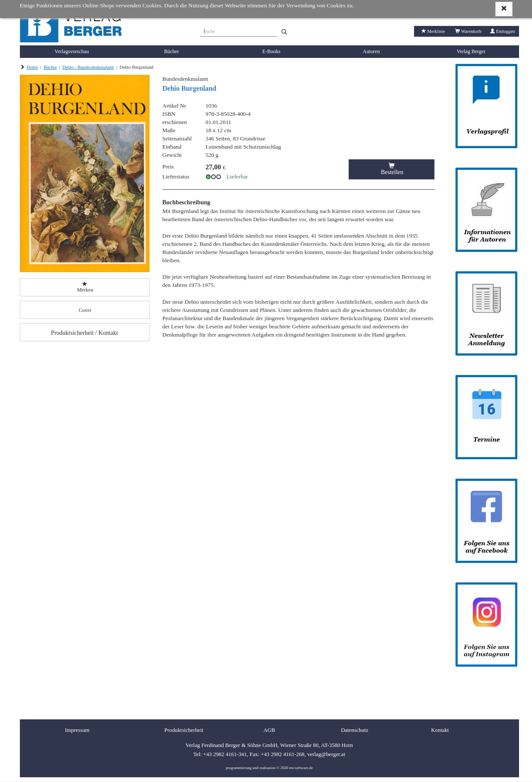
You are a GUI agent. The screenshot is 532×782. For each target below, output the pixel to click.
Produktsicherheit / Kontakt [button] (84, 333)
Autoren (371, 51)
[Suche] (239, 30)
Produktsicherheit (184, 730)
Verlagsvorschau (72, 51)
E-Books (271, 51)
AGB (269, 730)
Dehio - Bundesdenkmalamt (88, 67)
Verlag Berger (471, 51)
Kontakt (440, 730)
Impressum (77, 730)
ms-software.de (301, 768)
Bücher (172, 51)
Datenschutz (355, 730)
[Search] (284, 32)
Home (32, 67)
